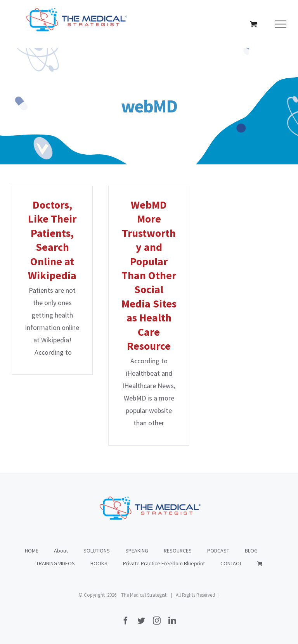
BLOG (251, 551)
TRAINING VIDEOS (55, 563)
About (61, 551)
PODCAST (218, 551)
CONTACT (231, 563)
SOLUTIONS (97, 551)
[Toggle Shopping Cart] (254, 24)
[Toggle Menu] (281, 24)
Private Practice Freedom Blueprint (164, 563)
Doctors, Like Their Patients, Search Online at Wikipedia (52, 240)
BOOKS (99, 563)
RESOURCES (178, 551)
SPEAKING (137, 551)
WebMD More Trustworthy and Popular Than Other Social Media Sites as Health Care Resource (149, 275)
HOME (32, 551)
